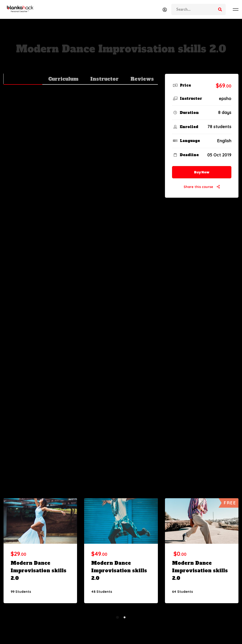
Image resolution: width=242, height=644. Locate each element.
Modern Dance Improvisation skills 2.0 (39, 571)
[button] (117, 617)
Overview (23, 79)
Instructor (104, 79)
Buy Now (202, 172)
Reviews (142, 79)
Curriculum (63, 79)
